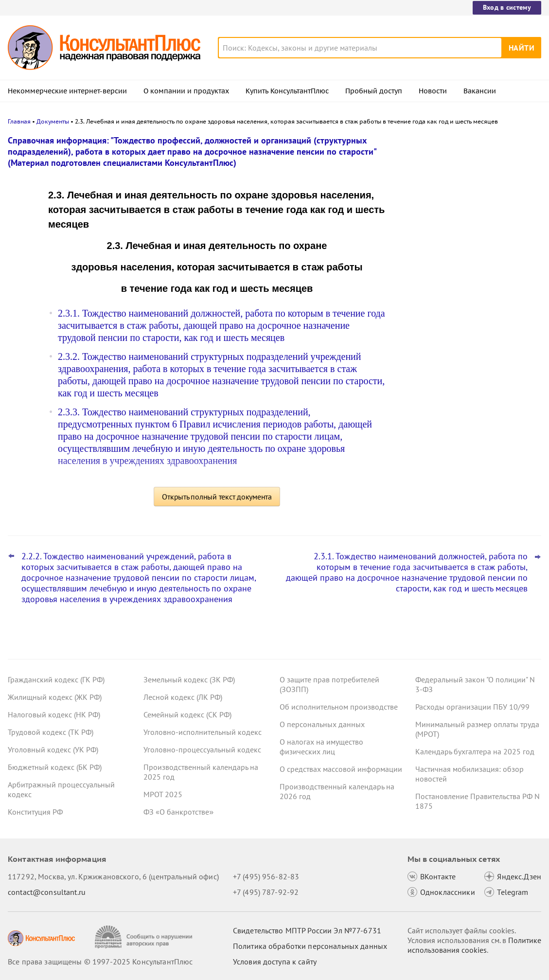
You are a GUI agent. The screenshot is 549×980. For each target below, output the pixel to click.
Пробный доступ (374, 91)
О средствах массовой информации (341, 769)
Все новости (425, 361)
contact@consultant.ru (47, 892)
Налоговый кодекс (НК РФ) (54, 714)
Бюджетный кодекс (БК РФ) (55, 767)
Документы (53, 121)
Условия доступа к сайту (275, 962)
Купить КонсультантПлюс (287, 91)
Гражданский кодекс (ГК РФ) (56, 679)
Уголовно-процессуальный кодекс (202, 749)
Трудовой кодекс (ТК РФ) (51, 732)
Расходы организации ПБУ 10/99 (472, 707)
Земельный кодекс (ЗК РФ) (189, 679)
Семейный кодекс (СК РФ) (187, 714)
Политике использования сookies (474, 945)
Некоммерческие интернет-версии (67, 91)
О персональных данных (322, 724)
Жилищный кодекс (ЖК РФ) (55, 697)
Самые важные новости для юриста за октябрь (468, 282)
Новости (433, 91)
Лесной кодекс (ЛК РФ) (183, 697)
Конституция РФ (35, 812)
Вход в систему (507, 7)
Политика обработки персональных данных (310, 946)
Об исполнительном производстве (339, 707)
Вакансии (480, 91)
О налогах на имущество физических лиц (321, 747)
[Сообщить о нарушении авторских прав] (145, 937)
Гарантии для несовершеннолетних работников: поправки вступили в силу (468, 239)
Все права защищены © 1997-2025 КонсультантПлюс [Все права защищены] (100, 962)
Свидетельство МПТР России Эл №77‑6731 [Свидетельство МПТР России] (307, 930)
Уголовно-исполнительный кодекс (203, 732)
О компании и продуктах (186, 91)
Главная (19, 121)
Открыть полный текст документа (217, 497)
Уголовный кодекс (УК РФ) (53, 749)
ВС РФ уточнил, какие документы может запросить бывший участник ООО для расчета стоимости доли (462, 330)
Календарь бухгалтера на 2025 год (475, 751)
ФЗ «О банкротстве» (178, 812)
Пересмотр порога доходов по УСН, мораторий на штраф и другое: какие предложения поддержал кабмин (466, 191)
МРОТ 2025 (163, 794)
